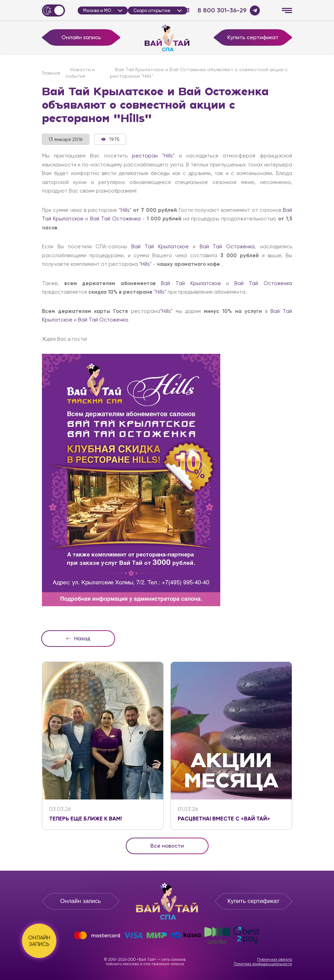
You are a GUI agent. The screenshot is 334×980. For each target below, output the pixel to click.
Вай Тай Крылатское (160, 247)
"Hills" (125, 210)
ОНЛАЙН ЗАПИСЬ (39, 941)
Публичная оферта (275, 960)
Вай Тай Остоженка (115, 219)
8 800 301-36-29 (222, 10)
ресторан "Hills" (153, 156)
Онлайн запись (81, 37)
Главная (51, 73)
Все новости (167, 846)
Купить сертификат (253, 37)
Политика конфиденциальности (263, 964)
